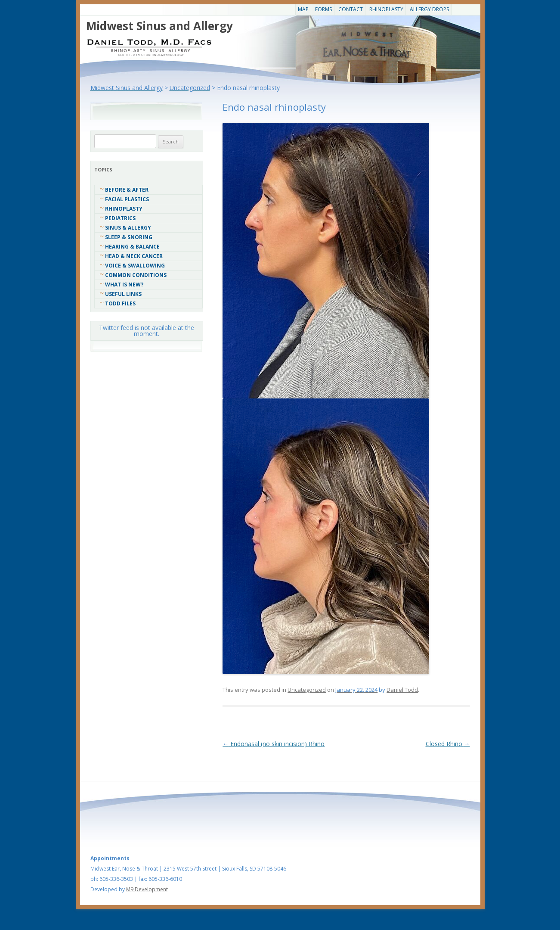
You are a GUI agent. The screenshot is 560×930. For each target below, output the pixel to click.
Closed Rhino (448, 744)
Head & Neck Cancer (134, 256)
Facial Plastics (127, 199)
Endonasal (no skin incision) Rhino (274, 744)
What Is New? (124, 285)
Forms (323, 9)
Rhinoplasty (386, 9)
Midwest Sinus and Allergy (159, 26)
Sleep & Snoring (129, 237)
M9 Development (147, 889)
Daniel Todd (402, 690)
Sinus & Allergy (128, 228)
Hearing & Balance (132, 247)
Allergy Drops (429, 9)
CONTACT (351, 9)
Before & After (127, 190)
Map (303, 9)
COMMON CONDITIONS (136, 275)
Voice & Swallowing (135, 266)
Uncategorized (307, 690)
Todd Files (120, 303)
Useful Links (123, 294)
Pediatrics (120, 218)
